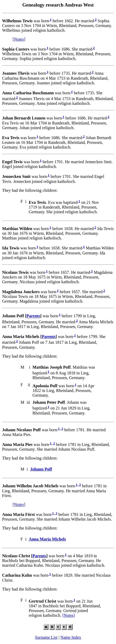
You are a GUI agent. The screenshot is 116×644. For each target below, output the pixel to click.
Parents (33, 316)
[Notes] (19, 39)
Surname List (46, 637)
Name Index (71, 637)
